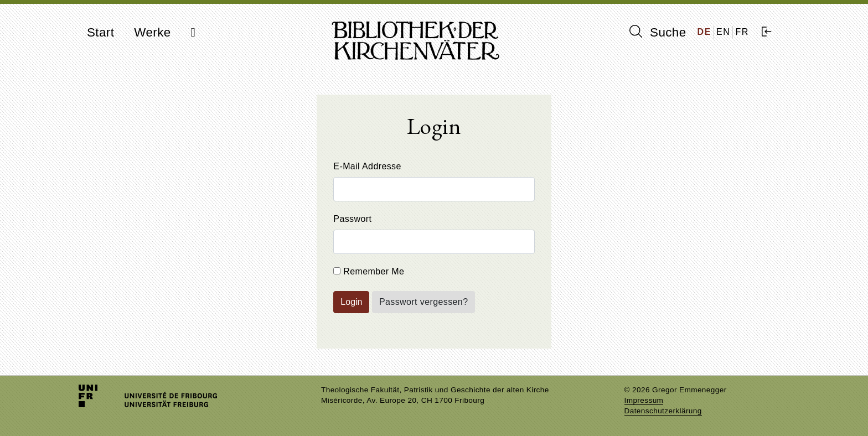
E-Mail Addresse (367, 166)
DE (704, 32)
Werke (152, 32)
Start (100, 32)
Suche (658, 32)
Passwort (352, 219)
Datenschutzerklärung (663, 411)
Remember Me (369, 271)
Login (351, 302)
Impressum (644, 400)
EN (723, 32)
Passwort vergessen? (424, 302)
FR (742, 32)
